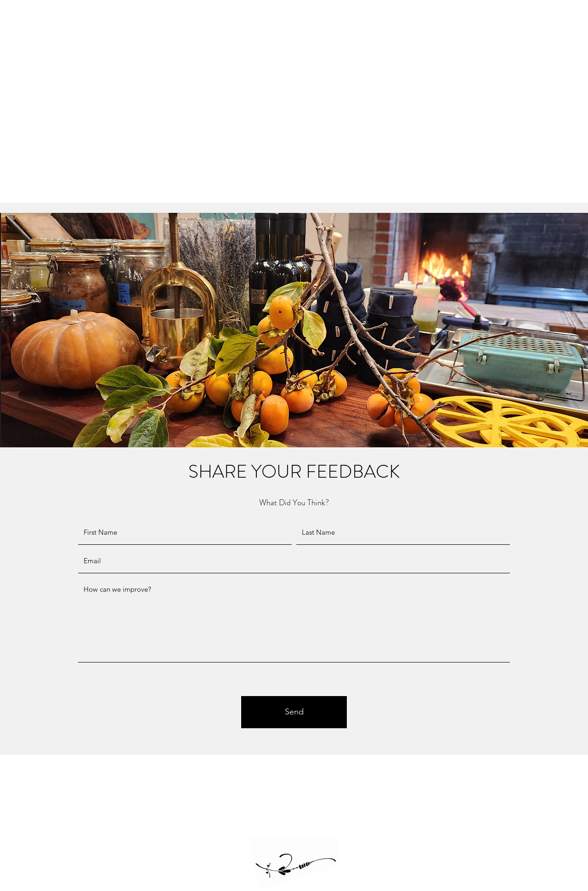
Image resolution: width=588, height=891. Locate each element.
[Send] (294, 712)
